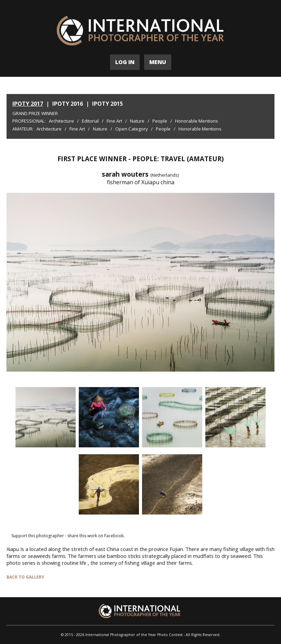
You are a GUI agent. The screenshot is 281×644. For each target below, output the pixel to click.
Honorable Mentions (197, 121)
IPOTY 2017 (28, 104)
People (160, 121)
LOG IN (125, 62)
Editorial (90, 121)
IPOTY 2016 (68, 104)
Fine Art (114, 121)
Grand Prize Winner (35, 113)
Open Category (132, 129)
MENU (158, 62)
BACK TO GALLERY (25, 577)
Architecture (61, 121)
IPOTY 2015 (107, 104)
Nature (137, 121)
